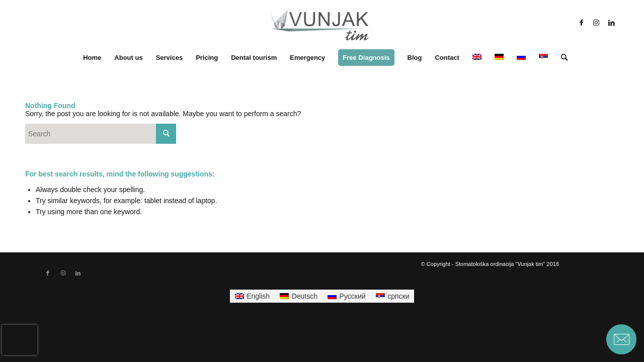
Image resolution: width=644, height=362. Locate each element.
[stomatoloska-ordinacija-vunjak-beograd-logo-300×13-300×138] (319, 23)
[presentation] (20, 340)
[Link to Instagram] (596, 23)
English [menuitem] (258, 296)
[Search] (561, 58)
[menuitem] (92, 58)
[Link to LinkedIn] (611, 23)
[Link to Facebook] (581, 23)
